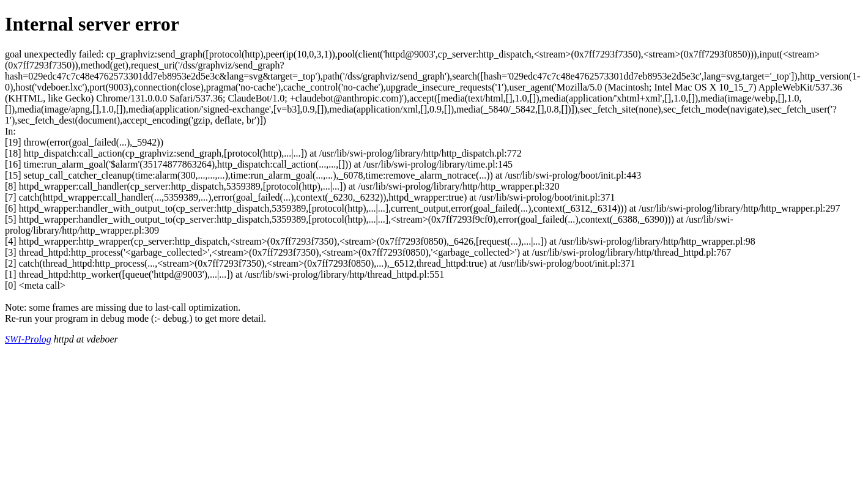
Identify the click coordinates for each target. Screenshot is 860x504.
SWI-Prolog (28, 339)
